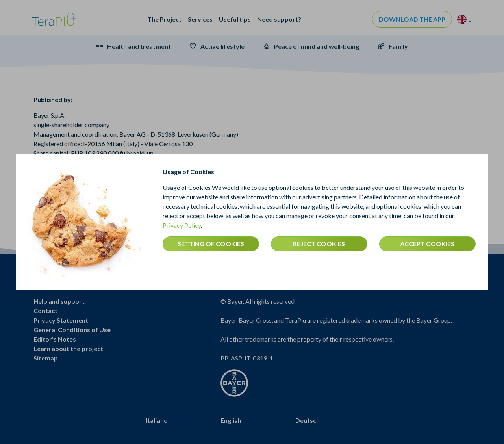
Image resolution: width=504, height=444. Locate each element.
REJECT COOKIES (319, 244)
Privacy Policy (182, 225)
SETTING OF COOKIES (211, 244)
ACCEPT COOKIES (427, 244)
